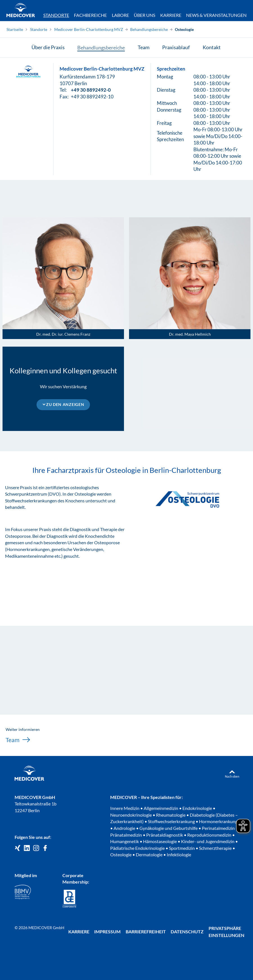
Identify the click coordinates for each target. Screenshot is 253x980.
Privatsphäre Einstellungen (226, 932)
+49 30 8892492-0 (91, 90)
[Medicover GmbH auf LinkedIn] (27, 848)
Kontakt (212, 47)
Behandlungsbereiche (149, 29)
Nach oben (232, 776)
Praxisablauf (176, 47)
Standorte (56, 15)
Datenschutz (187, 932)
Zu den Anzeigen (65, 404)
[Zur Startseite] (21, 11)
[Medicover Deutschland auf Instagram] (36, 848)
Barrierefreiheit (146, 932)
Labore (120, 15)
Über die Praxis (48, 47)
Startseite (15, 29)
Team (144, 47)
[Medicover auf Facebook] (45, 848)
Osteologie (184, 29)
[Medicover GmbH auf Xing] (18, 848)
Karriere (171, 15)
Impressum (107, 932)
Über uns (144, 15)
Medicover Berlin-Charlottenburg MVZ (89, 29)
